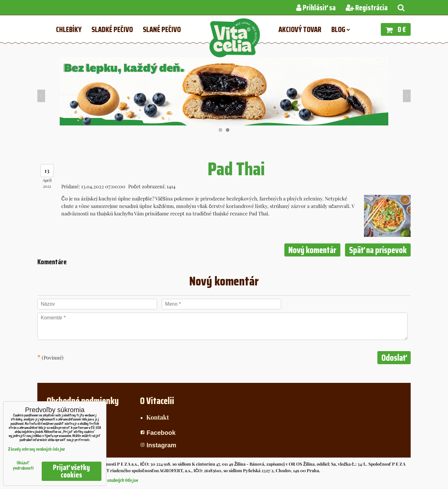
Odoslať (394, 358)
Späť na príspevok (378, 250)
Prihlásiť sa (316, 8)
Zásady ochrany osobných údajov (108, 481)
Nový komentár (312, 250)
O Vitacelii (157, 401)
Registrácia (367, 8)
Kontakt (158, 417)
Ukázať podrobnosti (23, 466)
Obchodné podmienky (83, 401)
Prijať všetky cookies (71, 471)
